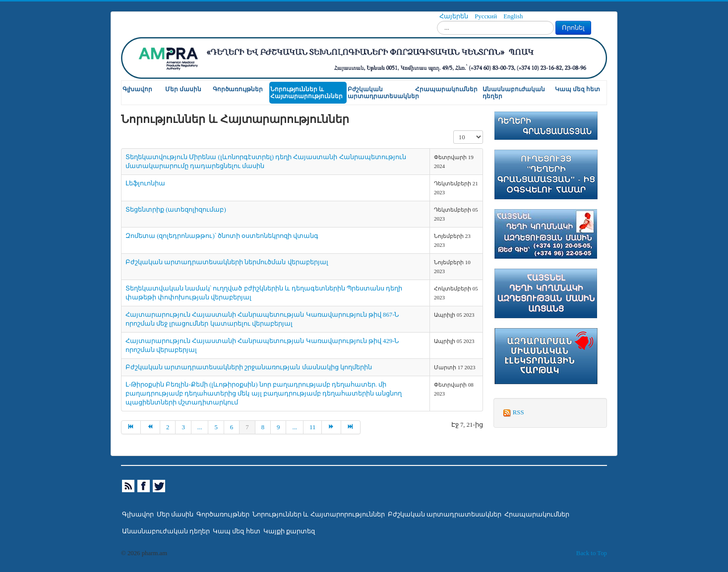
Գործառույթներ (238, 89)
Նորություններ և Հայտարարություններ (306, 93)
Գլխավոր (137, 89)
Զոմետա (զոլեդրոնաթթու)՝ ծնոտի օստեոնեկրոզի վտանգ (222, 236)
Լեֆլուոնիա (145, 183)
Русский (486, 16)
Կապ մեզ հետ (577, 89)
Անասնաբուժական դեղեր (514, 93)
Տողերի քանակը (454, 131)
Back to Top (592, 553)
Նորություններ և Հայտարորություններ (318, 515)
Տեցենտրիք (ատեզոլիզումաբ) (176, 210)
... (200, 427)
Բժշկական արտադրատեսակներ (381, 93)
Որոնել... (437, 21)
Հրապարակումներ (446, 89)
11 (312, 427)
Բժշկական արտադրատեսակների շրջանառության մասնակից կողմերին (249, 367)
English (513, 16)
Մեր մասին (183, 89)
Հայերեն (455, 16)
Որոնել (573, 28)
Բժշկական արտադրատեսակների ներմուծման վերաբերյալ (227, 262)
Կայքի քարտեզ (289, 531)
